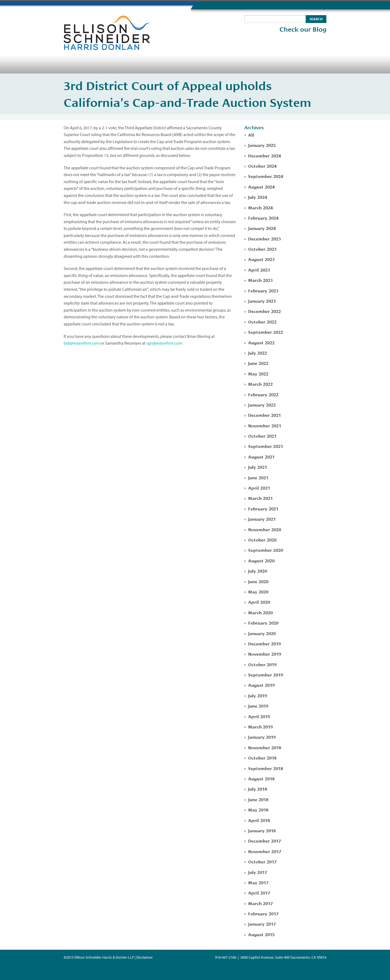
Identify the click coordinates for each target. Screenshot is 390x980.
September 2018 (266, 768)
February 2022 (263, 394)
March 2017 (260, 903)
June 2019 (258, 706)
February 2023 (263, 290)
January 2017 (262, 924)
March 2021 (260, 498)
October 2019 (262, 664)
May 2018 (258, 809)
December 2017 (264, 841)
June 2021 (258, 477)
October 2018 (262, 758)
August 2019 (261, 685)
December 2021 (264, 415)
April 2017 (259, 892)
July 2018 (258, 789)
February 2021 (263, 508)
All (251, 135)
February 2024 (263, 218)
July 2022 (258, 353)
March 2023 (260, 280)
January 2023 (262, 301)
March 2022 (260, 384)
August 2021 (261, 456)
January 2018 (262, 830)
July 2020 (258, 571)
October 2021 (262, 436)
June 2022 (258, 363)
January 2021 (262, 519)
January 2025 (262, 145)
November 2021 (265, 425)
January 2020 (262, 633)
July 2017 (258, 872)
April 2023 (259, 270)
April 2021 (259, 488)
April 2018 (259, 820)
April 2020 (259, 602)
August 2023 (261, 259)
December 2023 (264, 238)
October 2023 (262, 249)
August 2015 (261, 934)
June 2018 (258, 799)
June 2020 (258, 581)
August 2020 (261, 560)
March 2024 (260, 207)
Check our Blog (303, 29)
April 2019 (259, 716)
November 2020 (265, 529)
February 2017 (263, 913)
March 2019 (260, 726)
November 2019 (265, 654)
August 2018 (261, 778)
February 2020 (263, 623)
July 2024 (258, 197)
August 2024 (261, 187)
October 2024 (262, 166)
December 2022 (264, 311)
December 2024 (264, 155)
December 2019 (264, 643)
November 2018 (265, 747)
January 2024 (262, 228)
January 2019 (262, 737)
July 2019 (258, 695)
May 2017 (258, 882)
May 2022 (258, 373)
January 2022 (262, 405)
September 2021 (266, 446)
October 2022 (262, 321)
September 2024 (266, 176)
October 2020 (262, 540)
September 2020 (266, 550)
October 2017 (262, 861)
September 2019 (266, 674)
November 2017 (265, 851)
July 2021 (258, 467)
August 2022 (261, 342)
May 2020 (258, 591)
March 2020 (260, 612)
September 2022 (266, 332)
